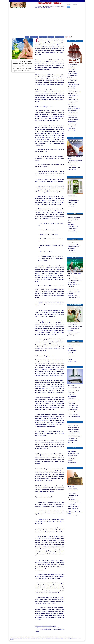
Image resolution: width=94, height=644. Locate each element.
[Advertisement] (47, 21)
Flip (67, 37)
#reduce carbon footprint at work (45, 629)
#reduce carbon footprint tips (44, 628)
